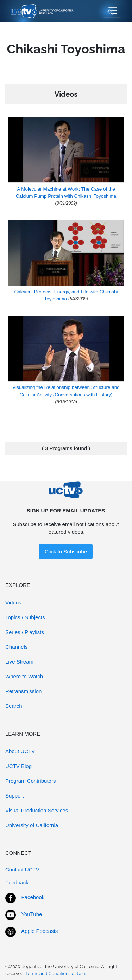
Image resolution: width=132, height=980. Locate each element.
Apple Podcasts (39, 931)
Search (14, 706)
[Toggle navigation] (112, 11)
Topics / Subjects (25, 617)
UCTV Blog (18, 766)
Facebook (33, 897)
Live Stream (19, 662)
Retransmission (23, 691)
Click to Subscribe (66, 552)
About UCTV (20, 751)
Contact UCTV (22, 869)
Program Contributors (30, 781)
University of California (32, 825)
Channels (16, 647)
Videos (13, 603)
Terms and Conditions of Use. (56, 973)
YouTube (32, 914)
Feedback (17, 882)
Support (15, 796)
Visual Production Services (37, 810)
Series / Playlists (25, 632)
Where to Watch (24, 676)
